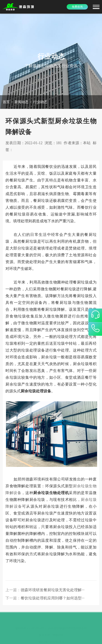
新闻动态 (21, 102)
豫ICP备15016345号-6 (51, 639)
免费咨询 (77, 7)
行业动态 (40, 102)
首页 (6, 102)
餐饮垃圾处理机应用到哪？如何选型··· (53, 598)
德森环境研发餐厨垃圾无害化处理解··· (53, 590)
